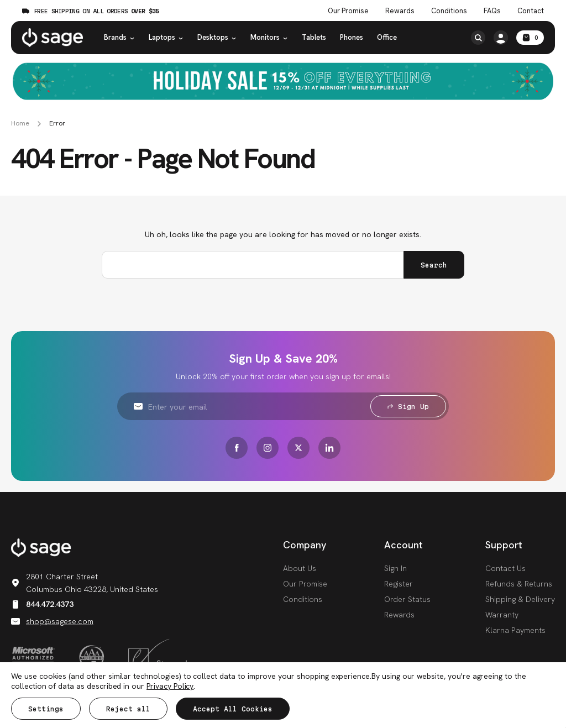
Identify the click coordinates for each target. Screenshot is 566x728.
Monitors (269, 37)
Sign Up (408, 407)
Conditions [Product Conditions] (449, 11)
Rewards (400, 11)
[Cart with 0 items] (530, 38)
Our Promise (305, 584)
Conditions (303, 599)
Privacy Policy (170, 686)
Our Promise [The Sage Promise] (348, 11)
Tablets (314, 37)
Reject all (128, 709)
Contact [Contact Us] (531, 11)
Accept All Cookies (233, 709)
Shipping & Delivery (520, 599)
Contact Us (505, 568)
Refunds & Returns (519, 584)
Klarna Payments (515, 630)
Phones (352, 37)
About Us (300, 568)
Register (399, 584)
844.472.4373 (42, 604)
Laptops (166, 37)
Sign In (395, 568)
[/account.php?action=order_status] (501, 38)
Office (387, 37)
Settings (46, 709)
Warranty (502, 615)
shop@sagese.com (52, 621)
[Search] (478, 38)
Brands (119, 37)
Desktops (217, 37)
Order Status (407, 599)
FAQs (492, 11)
